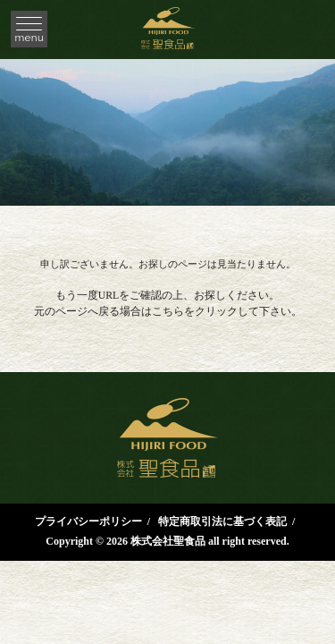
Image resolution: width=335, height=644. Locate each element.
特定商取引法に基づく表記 (222, 521)
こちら (168, 312)
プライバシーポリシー (88, 521)
